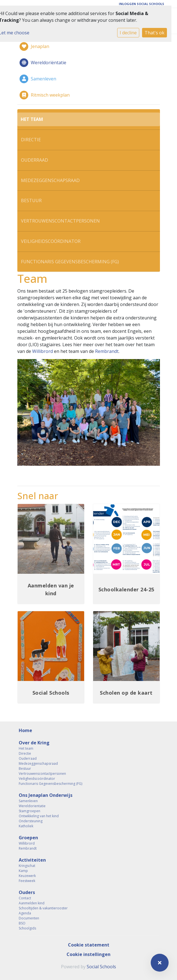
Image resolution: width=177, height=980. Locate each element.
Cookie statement (89, 945)
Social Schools (101, 967)
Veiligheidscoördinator (51, 241)
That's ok (154, 33)
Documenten (29, 918)
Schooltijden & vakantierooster (43, 908)
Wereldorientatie (32, 806)
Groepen (28, 838)
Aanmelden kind (32, 903)
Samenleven (28, 801)
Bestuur (31, 200)
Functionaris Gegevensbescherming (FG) (70, 262)
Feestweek (27, 881)
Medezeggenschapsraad (50, 180)
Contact (25, 898)
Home (25, 730)
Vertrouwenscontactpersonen (60, 221)
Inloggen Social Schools (141, 4)
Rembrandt (107, 351)
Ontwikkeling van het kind (39, 816)
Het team (32, 119)
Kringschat (27, 866)
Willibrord (43, 351)
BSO (22, 923)
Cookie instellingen (88, 954)
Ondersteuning (31, 821)
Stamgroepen (29, 811)
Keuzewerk (27, 876)
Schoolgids (27, 928)
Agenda (25, 913)
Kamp (23, 871)
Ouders (27, 892)
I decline (128, 33)
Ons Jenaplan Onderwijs (46, 795)
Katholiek (26, 826)
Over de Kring (34, 743)
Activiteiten (32, 860)
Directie (31, 140)
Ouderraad (35, 160)
